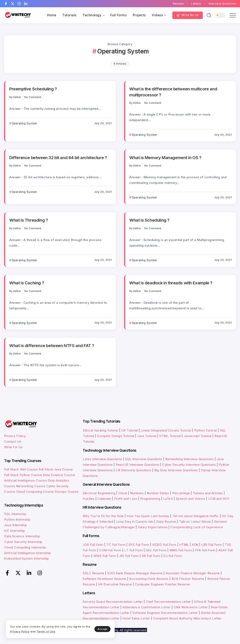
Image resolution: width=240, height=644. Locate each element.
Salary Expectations (153, 527)
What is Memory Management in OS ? (165, 158)
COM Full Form (110, 550)
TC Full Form (116, 545)
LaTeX (168, 499)
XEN (195, 545)
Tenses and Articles (208, 493)
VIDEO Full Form (164, 545)
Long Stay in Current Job (135, 522)
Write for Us (13, 447)
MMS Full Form (181, 550)
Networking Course (31, 486)
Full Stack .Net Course (21, 469)
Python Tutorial (206, 430)
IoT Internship (14, 531)
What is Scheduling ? (149, 220)
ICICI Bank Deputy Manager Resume (135, 573)
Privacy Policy (15, 436)
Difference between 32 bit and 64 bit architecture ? (58, 158)
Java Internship (16, 525)
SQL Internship (15, 514)
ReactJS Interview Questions (138, 465)
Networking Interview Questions (189, 459)
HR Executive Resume (115, 584)
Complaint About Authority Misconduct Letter (187, 618)
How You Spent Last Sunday (148, 516)
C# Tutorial (130, 430)
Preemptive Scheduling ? (33, 89)
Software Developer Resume (105, 579)
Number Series (158, 493)
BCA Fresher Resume (188, 579)
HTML (184, 545)
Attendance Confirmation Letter (146, 607)
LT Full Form (134, 550)
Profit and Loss (126, 499)
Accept (97, 629)
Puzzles (89, 499)
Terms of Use (52, 631)
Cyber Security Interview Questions (189, 465)
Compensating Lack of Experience (197, 527)
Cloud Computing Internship (25, 547)
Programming (150, 499)
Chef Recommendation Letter (168, 602)
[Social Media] (6, 4)
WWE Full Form (105, 556)
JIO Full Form (129, 556)
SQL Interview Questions (144, 459)
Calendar (104, 499)
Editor (17, 97)
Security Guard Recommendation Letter (113, 602)
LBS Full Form (212, 545)
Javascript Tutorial (198, 436)
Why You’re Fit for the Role (103, 516)
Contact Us (13, 441)
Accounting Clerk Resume (149, 579)
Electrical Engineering (99, 493)
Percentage (181, 493)
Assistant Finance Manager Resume (193, 573)
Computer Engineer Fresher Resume (162, 584)
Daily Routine (166, 522)
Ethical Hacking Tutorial (101, 430)
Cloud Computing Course (35, 492)
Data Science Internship (22, 536)
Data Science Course (59, 475)
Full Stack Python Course (23, 475)
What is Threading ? (29, 220)
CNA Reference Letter (191, 607)
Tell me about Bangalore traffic (196, 516)
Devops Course (67, 492)
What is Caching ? (27, 283)
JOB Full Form (93, 545)
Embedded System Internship (26, 558)
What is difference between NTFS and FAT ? (51, 346)
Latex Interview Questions (102, 459)
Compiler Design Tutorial (116, 436)
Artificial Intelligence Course (25, 480)
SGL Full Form (156, 550)
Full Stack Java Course (56, 469)
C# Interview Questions (133, 470)
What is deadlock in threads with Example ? (171, 283)
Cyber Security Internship (23, 542)
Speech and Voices (191, 499)
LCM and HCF (219, 499)
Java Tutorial (147, 436)
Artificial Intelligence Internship (27, 553)
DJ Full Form (173, 556)
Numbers (137, 493)
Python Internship (17, 519)
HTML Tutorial (170, 436)
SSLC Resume (94, 573)
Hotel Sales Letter (136, 618)
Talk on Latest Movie (195, 522)
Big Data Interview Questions (176, 470)
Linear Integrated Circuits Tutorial (166, 430)
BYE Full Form (139, 545)
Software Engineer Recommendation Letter (165, 613)
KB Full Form (151, 556)
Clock (123, 493)
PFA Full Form (205, 550)
